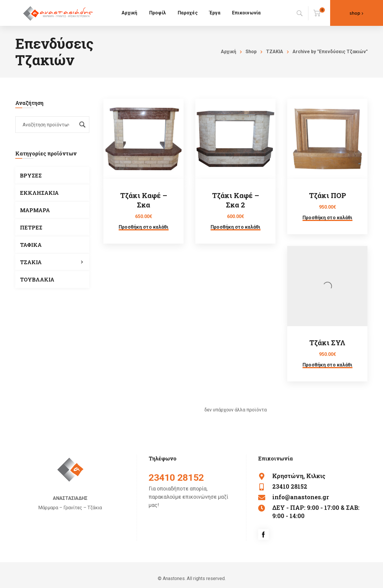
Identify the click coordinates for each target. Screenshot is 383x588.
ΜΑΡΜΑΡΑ (35, 210)
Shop (251, 52)
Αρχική (229, 52)
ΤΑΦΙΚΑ (31, 245)
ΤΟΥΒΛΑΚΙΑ (37, 279)
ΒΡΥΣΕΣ (31, 175)
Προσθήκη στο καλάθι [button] (144, 227)
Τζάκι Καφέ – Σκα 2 (236, 200)
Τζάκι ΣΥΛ (327, 343)
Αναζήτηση (82, 125)
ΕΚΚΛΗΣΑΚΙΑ (39, 193)
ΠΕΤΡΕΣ (31, 227)
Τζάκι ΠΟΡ (327, 195)
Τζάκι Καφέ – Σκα (144, 200)
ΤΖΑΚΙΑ (275, 52)
